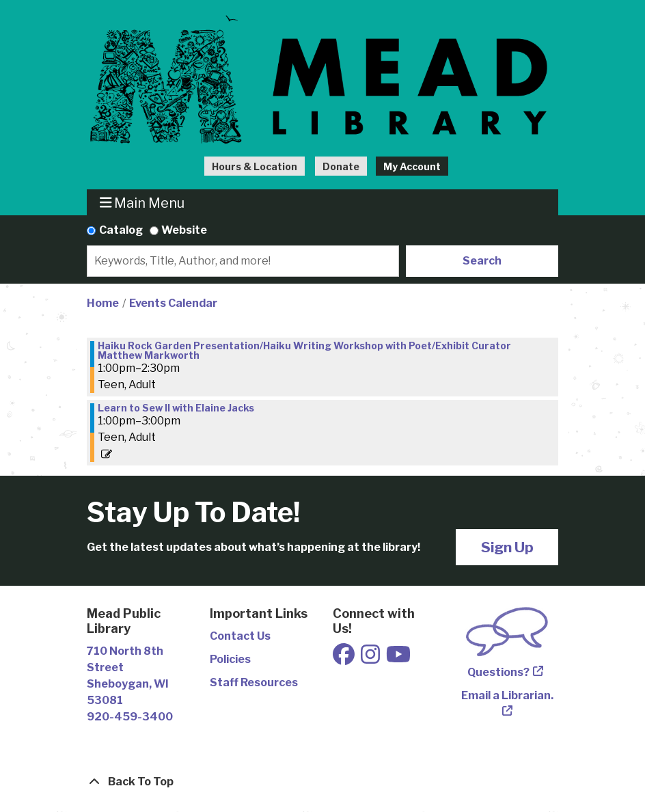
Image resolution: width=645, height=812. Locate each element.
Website (184, 230)
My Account (412, 166)
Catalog (121, 230)
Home (103, 303)
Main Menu (142, 203)
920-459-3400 (130, 717)
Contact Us (240, 636)
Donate (341, 166)
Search (482, 261)
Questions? (498, 672)
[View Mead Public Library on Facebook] (345, 659)
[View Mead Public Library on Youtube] (398, 659)
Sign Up (507, 547)
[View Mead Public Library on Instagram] (371, 659)
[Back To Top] (322, 782)
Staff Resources (254, 682)
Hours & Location (255, 166)
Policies (230, 659)
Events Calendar (173, 303)
